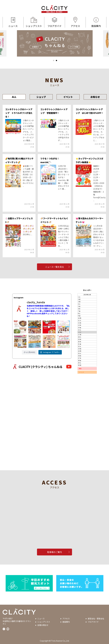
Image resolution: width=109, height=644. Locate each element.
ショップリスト (34, 22)
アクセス (75, 22)
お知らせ (95, 97)
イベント (68, 97)
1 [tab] (54, 60)
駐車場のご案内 (54, 552)
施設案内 (96, 22)
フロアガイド (55, 22)
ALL (14, 97)
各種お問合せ (43, 625)
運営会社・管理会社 (96, 619)
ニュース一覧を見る (55, 267)
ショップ (41, 97)
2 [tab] (56, 60)
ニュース (13, 22)
